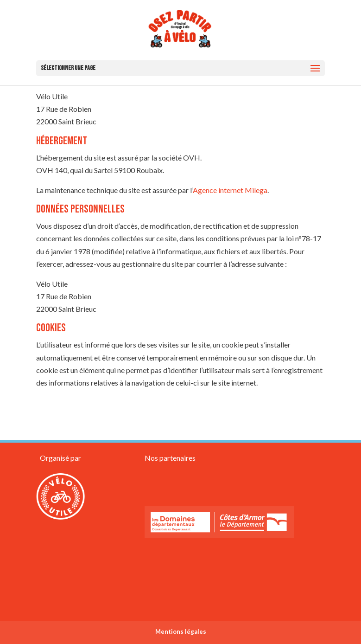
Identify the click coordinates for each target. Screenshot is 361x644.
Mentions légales (181, 631)
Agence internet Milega (230, 190)
